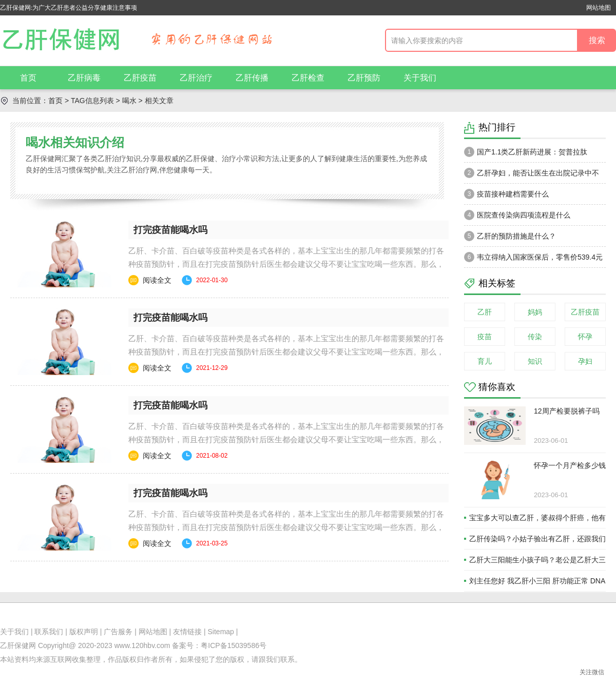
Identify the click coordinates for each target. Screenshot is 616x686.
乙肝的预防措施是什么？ (510, 236)
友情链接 (187, 632)
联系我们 (49, 632)
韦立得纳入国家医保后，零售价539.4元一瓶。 (533, 260)
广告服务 (118, 632)
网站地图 (599, 8)
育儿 (485, 361)
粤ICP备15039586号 (234, 645)
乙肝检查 (308, 78)
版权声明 (84, 632)
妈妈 (535, 312)
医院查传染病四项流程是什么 (517, 215)
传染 (535, 337)
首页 (28, 78)
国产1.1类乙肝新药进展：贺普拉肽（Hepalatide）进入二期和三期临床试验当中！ (532, 154)
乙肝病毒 (84, 78)
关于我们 (420, 78)
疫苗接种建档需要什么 (506, 194)
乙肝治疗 (196, 78)
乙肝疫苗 (140, 78)
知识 (535, 361)
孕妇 (585, 361)
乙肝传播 (252, 78)
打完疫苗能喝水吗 (170, 230)
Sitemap (221, 632)
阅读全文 (157, 280)
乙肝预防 (364, 78)
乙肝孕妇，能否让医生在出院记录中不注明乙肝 (532, 175)
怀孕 (585, 337)
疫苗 (485, 337)
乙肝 (485, 312)
